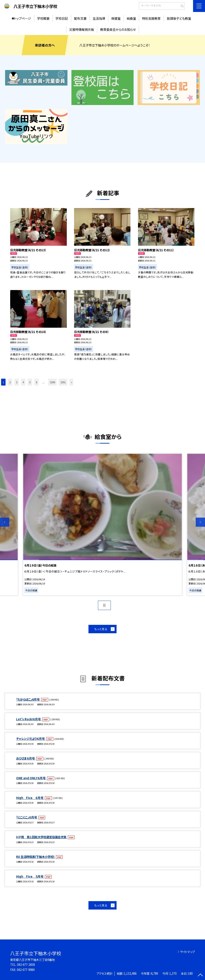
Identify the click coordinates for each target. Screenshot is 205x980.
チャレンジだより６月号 (31, 739)
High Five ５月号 (30, 876)
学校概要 (43, 18)
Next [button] (200, 522)
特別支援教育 (151, 18)
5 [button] (30, 382)
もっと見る (101, 629)
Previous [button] (5, 522)
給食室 (131, 18)
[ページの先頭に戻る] (200, 975)
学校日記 (62, 18)
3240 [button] (52, 382)
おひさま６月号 (26, 758)
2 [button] (10, 382)
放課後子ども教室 (179, 18)
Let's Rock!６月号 (29, 719)
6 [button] (36, 382)
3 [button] (17, 382)
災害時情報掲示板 (82, 29)
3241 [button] (63, 382)
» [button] (72, 382)
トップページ (22, 18)
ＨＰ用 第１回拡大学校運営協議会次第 (42, 837)
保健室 (116, 18)
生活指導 (99, 18)
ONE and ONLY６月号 (31, 778)
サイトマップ (187, 952)
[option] (102, 524)
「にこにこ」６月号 (27, 817)
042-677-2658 (26, 965)
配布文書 (80, 18)
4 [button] (23, 382)
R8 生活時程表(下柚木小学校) (36, 857)
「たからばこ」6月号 (28, 699)
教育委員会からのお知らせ (118, 29)
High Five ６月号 (30, 798)
